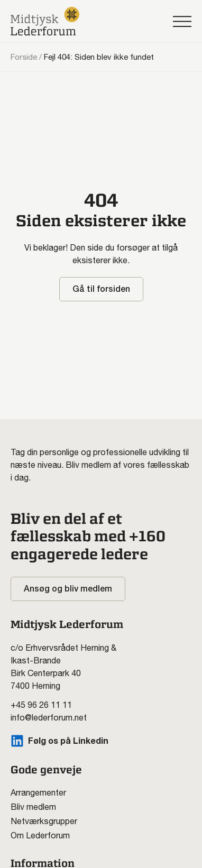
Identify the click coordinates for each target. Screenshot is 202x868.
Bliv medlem (33, 807)
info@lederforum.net (49, 717)
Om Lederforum (40, 835)
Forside (24, 57)
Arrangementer (38, 792)
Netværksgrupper (44, 821)
